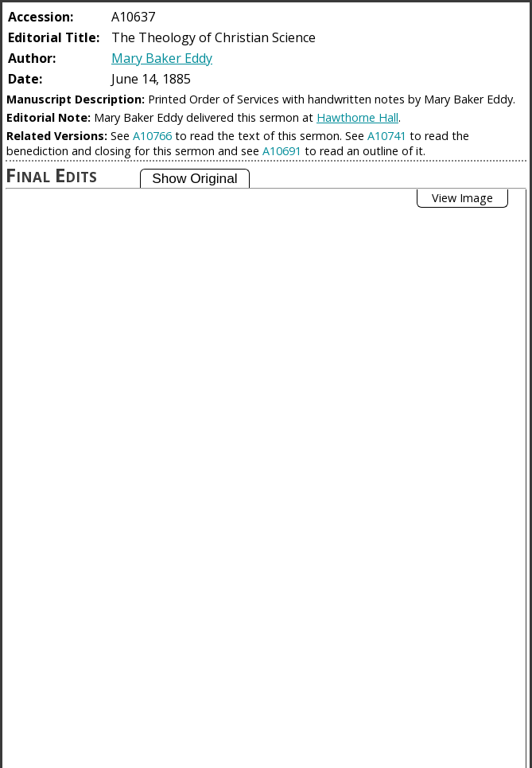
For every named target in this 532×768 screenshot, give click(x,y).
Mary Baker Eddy (162, 58)
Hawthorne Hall (357, 117)
